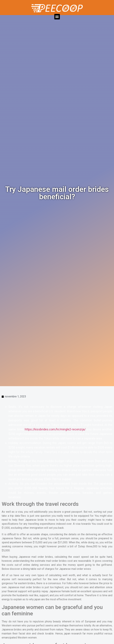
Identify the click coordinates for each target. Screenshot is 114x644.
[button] (57, 17)
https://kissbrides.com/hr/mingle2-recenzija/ (55, 429)
